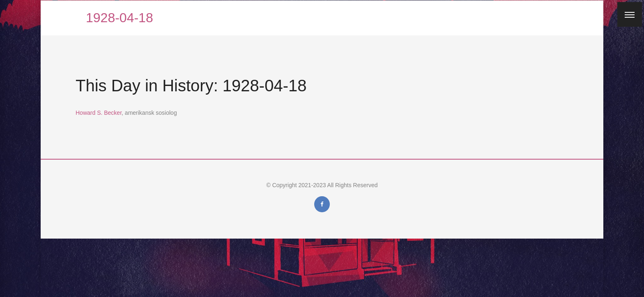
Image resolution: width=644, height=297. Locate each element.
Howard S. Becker (99, 113)
